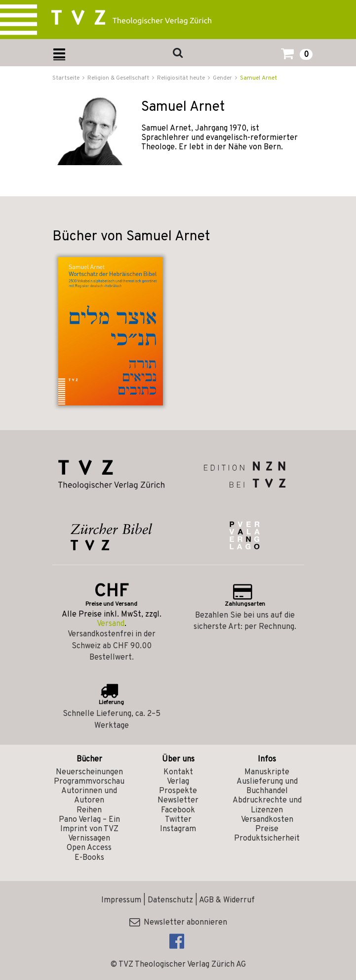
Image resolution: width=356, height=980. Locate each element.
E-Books (89, 858)
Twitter (178, 820)
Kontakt (178, 772)
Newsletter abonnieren (178, 923)
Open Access (89, 848)
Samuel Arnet (258, 78)
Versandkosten (267, 820)
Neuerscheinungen (89, 772)
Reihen (89, 810)
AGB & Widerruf (227, 900)
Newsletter (178, 801)
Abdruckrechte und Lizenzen (267, 805)
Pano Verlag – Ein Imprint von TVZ (89, 824)
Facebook (178, 810)
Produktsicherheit (267, 839)
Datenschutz (170, 900)
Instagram (178, 829)
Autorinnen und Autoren (89, 796)
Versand (111, 624)
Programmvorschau (89, 782)
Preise (267, 829)
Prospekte (178, 791)
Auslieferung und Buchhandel (267, 786)
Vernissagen (89, 839)
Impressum (121, 900)
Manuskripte (267, 772)
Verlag (178, 782)
